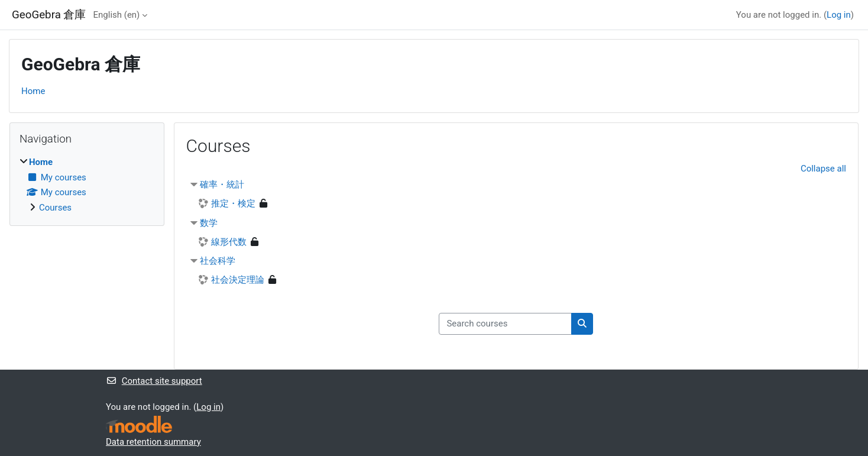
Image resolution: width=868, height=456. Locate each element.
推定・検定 (233, 203)
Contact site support (154, 381)
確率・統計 (222, 185)
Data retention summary (153, 442)
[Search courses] (505, 324)
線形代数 (229, 242)
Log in (839, 15)
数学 (209, 223)
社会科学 (218, 261)
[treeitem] (87, 185)
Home (33, 91)
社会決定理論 (238, 280)
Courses (55, 208)
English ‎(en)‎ (117, 15)
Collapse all (823, 169)
